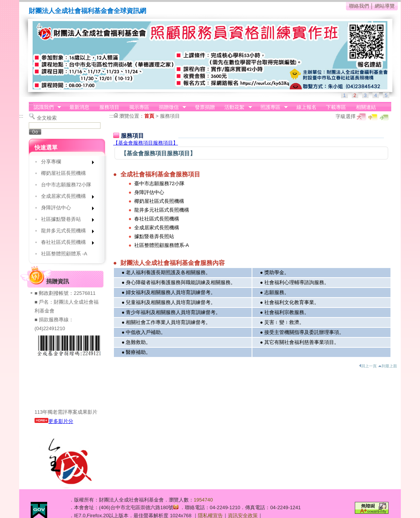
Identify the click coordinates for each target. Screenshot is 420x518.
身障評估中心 (65, 209)
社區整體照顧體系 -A (64, 254)
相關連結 (366, 107)
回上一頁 (368, 366)
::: (31, 104)
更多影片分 (54, 421)
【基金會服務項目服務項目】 (146, 143)
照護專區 (272, 107)
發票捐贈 (205, 107)
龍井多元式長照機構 (65, 232)
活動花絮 (236, 107)
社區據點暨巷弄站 (65, 221)
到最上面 (388, 366)
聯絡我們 (359, 6)
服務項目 (109, 107)
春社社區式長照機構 (65, 244)
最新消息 (79, 107)
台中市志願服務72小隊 (66, 185)
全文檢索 (47, 118)
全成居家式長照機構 (65, 198)
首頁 (149, 116)
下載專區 (336, 107)
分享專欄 (65, 163)
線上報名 (306, 107)
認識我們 (45, 107)
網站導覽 (385, 6)
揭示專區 (139, 107)
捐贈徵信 (170, 107)
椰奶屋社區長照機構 (63, 173)
